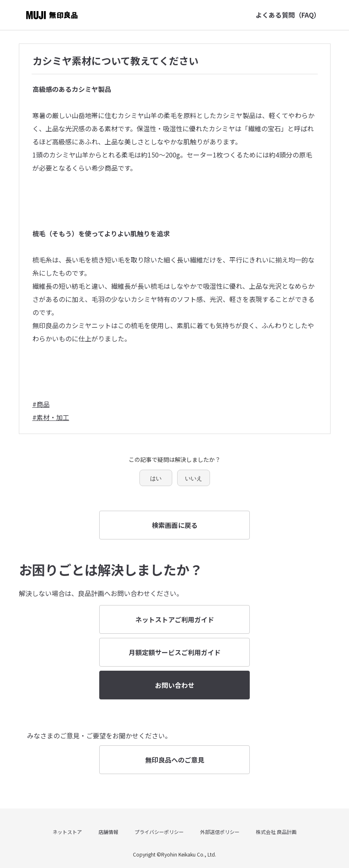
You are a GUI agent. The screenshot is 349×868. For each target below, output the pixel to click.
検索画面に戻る (175, 525)
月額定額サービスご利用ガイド (175, 652)
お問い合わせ (175, 685)
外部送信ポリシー (220, 832)
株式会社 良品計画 (276, 832)
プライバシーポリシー (159, 832)
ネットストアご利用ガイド (175, 619)
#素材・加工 (51, 417)
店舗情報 (108, 832)
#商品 (41, 404)
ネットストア (67, 832)
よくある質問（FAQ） (288, 15)
